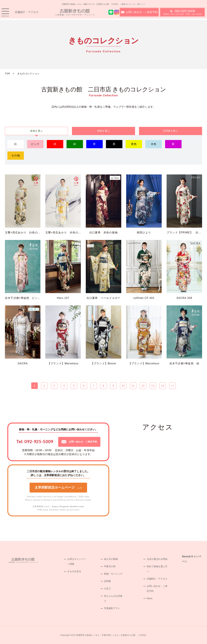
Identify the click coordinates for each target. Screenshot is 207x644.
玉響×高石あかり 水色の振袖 (65, 232)
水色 (154, 144)
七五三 (107, 589)
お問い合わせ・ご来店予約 (139, 13)
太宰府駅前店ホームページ (58, 487)
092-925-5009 (182, 13)
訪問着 (107, 581)
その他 (16, 156)
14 (163, 386)
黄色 (134, 144)
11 (133, 386)
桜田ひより (144, 232)
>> (172, 386)
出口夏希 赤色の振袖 (103, 232)
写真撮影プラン (112, 608)
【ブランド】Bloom (104, 363)
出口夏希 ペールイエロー (103, 298)
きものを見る (74, 571)
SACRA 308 (184, 298)
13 (153, 386)
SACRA (23, 363)
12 (143, 386)
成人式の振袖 (111, 559)
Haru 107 (63, 298)
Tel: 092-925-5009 (35, 441)
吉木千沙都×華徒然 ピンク (23, 298)
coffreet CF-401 (144, 298)
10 (123, 386)
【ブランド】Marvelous (63, 363)
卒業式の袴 (110, 566)
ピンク (35, 144)
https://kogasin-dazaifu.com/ (68, 506)
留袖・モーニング (113, 574)
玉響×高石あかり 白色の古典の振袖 (28, 232)
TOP (8, 74)
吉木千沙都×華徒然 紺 (184, 363)
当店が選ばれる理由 (157, 559)
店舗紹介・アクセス (27, 13)
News (150, 598)
